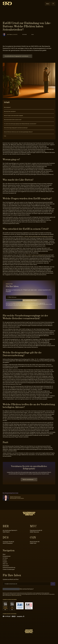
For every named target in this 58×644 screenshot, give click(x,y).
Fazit (5, 136)
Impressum (6, 566)
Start (4, 554)
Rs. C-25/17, (35, 255)
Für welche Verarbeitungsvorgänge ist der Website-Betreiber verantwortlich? (20, 124)
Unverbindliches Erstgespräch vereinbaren (17, 56)
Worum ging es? (7, 107)
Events (5, 560)
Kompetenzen (7, 556)
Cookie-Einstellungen (9, 569)
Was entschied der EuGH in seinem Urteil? (13, 120)
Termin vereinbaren (28, 479)
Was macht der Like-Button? (10, 111)
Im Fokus (5, 558)
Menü (48, 4)
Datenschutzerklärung (33, 305)
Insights (5, 562)
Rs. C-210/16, (37, 236)
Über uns (5, 564)
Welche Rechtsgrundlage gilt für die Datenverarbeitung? (16, 128)
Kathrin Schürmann (17, 498)
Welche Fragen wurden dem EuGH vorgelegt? (13, 116)
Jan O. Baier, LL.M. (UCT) (12, 34)
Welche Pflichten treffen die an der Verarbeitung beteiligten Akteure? (18, 132)
